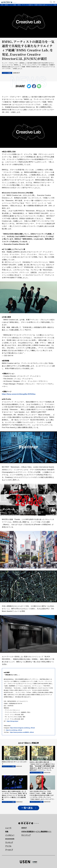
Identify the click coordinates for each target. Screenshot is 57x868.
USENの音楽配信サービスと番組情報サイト (36, 832)
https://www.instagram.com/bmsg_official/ (22, 728)
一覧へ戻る (27, 808)
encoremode (10, 839)
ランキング (9, 842)
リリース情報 (13, 5)
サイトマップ (26, 835)
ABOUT (24, 828)
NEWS (6, 5)
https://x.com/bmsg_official (14, 730)
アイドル (8, 846)
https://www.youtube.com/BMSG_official (22, 732)
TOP (2, 5)
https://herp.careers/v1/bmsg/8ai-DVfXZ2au (19, 394)
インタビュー (10, 835)
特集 (7, 832)
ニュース (8, 828)
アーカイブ (9, 850)
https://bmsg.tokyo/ (12, 721)
